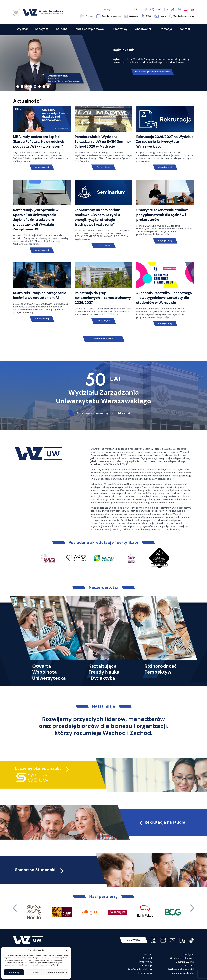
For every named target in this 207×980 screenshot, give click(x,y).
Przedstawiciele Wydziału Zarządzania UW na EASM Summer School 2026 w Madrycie (103, 142)
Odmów (35, 972)
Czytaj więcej (42, 167)
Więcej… (177, 529)
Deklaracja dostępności (181, 969)
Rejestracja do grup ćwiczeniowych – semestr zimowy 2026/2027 (103, 298)
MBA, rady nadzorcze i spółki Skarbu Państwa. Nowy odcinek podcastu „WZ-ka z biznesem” (39, 142)
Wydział (148, 954)
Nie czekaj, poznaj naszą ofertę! (152, 72)
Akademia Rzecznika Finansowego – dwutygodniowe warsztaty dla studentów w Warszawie (164, 298)
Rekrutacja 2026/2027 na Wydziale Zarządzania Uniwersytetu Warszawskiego (165, 142)
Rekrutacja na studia (162, 822)
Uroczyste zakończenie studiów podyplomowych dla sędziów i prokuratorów (162, 215)
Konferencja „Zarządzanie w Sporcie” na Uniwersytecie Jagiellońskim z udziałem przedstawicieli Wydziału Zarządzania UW (36, 220)
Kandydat (189, 954)
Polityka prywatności (182, 973)
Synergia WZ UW (185, 962)
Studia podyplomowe (182, 958)
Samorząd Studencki (40, 870)
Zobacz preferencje (57, 972)
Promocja (147, 965)
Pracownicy (146, 962)
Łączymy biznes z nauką (38, 768)
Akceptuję (14, 972)
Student (148, 958)
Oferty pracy (145, 973)
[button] (67, 950)
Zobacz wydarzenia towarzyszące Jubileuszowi (103, 413)
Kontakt (190, 965)
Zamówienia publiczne (140, 969)
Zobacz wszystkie (103, 339)
